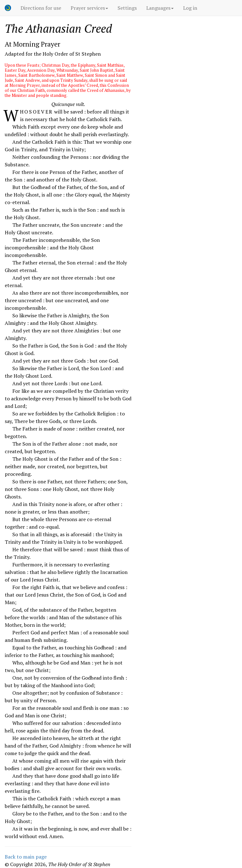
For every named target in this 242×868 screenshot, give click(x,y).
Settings (127, 8)
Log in (190, 8)
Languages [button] (160, 8)
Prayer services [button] (89, 8)
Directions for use (41, 8)
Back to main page (26, 857)
